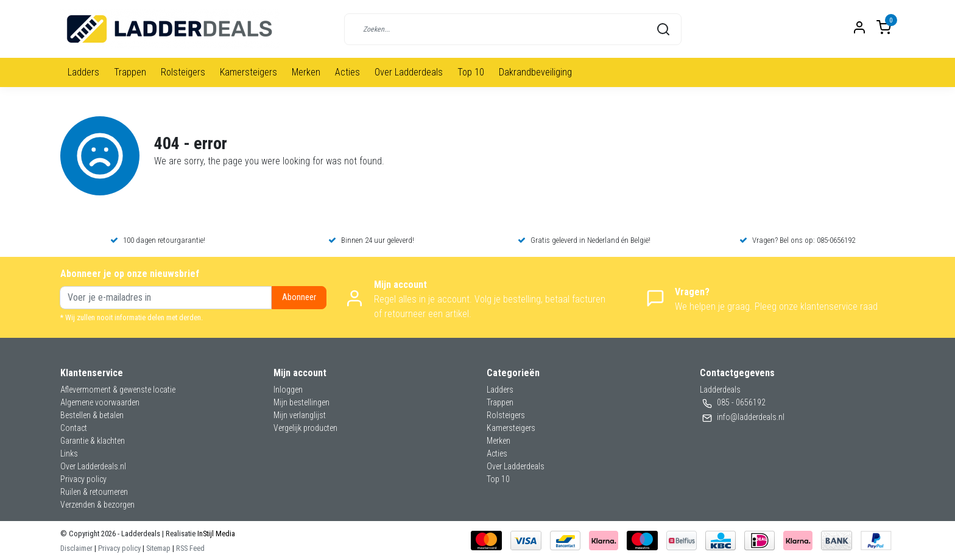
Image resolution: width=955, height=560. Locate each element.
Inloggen (288, 390)
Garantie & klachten (93, 441)
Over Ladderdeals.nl (93, 466)
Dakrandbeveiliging (535, 72)
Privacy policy (83, 479)
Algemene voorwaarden (100, 402)
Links (69, 453)
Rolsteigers (183, 72)
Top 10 (471, 72)
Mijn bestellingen (301, 402)
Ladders (83, 72)
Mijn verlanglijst (300, 415)
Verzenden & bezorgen (97, 505)
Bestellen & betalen (92, 415)
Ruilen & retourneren (94, 492)
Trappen (130, 72)
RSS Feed (190, 548)
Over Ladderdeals (409, 72)
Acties (347, 72)
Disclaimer (76, 548)
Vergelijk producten (305, 428)
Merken (306, 72)
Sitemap (158, 548)
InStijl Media (215, 534)
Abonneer (299, 297)
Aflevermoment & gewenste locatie (118, 390)
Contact (74, 428)
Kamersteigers (248, 72)
